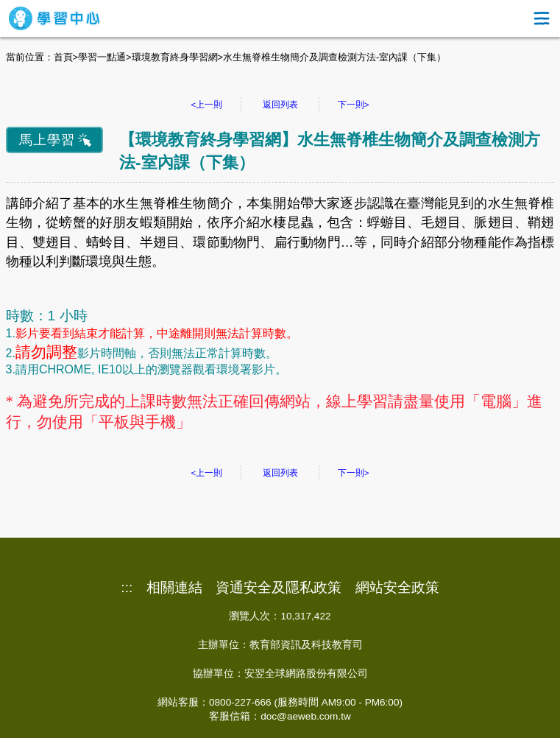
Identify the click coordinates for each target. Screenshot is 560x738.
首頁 (63, 57)
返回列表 (280, 105)
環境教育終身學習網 (175, 57)
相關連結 (174, 588)
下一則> (354, 105)
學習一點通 (102, 57)
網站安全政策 (397, 588)
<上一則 (207, 105)
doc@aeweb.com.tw (306, 716)
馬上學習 (47, 140)
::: (127, 588)
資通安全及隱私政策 (279, 588)
